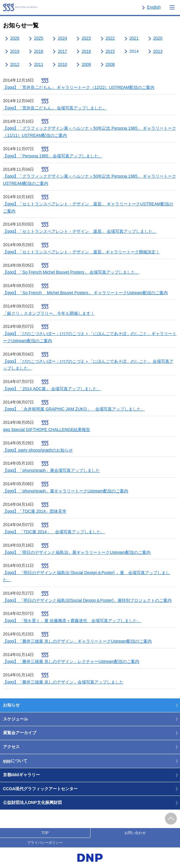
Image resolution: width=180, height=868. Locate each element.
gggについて (15, 761)
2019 (15, 51)
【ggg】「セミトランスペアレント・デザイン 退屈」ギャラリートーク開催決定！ (81, 252)
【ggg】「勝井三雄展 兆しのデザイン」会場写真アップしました (63, 682)
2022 (110, 38)
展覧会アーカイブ (20, 733)
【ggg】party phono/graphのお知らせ (38, 450)
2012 (15, 64)
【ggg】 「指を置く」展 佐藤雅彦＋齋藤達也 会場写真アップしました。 (72, 621)
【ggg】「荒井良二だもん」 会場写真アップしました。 (55, 108)
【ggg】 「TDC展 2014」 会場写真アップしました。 (54, 532)
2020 (158, 38)
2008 (110, 64)
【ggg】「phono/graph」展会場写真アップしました (51, 470)
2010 (62, 64)
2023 (86, 38)
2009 (86, 64)
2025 (39, 38)
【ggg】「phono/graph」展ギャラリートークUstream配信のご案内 (66, 491)
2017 (62, 51)
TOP (45, 833)
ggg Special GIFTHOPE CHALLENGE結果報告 (47, 430)
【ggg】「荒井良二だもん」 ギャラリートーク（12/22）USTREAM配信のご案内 (79, 87)
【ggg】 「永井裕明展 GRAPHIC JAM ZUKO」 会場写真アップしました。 (74, 409)
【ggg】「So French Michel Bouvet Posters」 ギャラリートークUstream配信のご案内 (85, 293)
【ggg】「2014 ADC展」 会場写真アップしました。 (52, 389)
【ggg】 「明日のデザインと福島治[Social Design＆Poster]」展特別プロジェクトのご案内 (87, 600)
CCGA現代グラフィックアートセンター (40, 789)
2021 (134, 38)
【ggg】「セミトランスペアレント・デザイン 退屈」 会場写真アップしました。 (80, 231)
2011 (39, 64)
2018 (39, 51)
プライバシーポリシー (45, 843)
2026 (15, 38)
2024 (62, 38)
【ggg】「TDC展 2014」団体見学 (35, 511)
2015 (110, 51)
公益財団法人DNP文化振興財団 (32, 802)
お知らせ (11, 705)
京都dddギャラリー (21, 775)
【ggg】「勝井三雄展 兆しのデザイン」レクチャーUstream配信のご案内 (71, 661)
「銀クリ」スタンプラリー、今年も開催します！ (49, 313)
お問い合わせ (135, 833)
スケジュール (15, 719)
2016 (86, 51)
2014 (134, 51)
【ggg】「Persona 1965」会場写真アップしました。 (53, 156)
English (154, 7)
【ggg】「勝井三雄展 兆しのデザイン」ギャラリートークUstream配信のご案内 (77, 641)
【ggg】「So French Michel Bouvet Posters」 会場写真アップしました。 (71, 272)
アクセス (11, 747)
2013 (158, 51)
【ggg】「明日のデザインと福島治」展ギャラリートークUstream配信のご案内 (77, 552)
